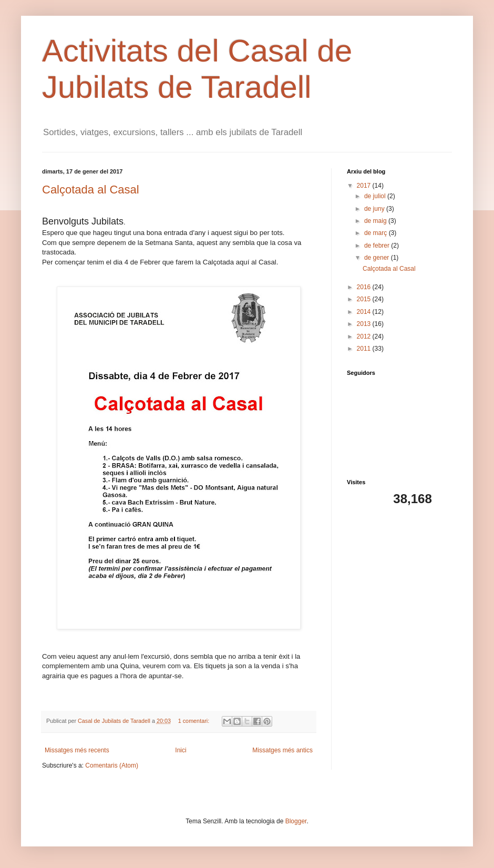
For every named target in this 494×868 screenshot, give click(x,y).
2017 (365, 186)
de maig (376, 221)
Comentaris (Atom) (112, 765)
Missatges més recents (77, 750)
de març (377, 233)
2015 (365, 299)
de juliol (376, 196)
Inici (181, 750)
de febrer (378, 246)
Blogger (296, 821)
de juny (375, 209)
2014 (365, 312)
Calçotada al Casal (91, 190)
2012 (365, 336)
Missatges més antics (282, 750)
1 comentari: (194, 721)
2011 (365, 349)
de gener (378, 258)
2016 (365, 287)
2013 (365, 324)
